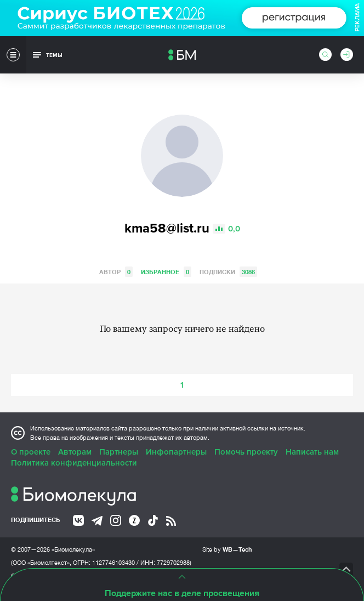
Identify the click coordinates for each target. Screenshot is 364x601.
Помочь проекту (246, 452)
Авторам (75, 452)
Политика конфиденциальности (74, 463)
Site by (227, 549)
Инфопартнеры (176, 452)
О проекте (31, 452)
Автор (116, 272)
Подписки (228, 272)
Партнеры (119, 452)
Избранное (166, 272)
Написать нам (312, 452)
